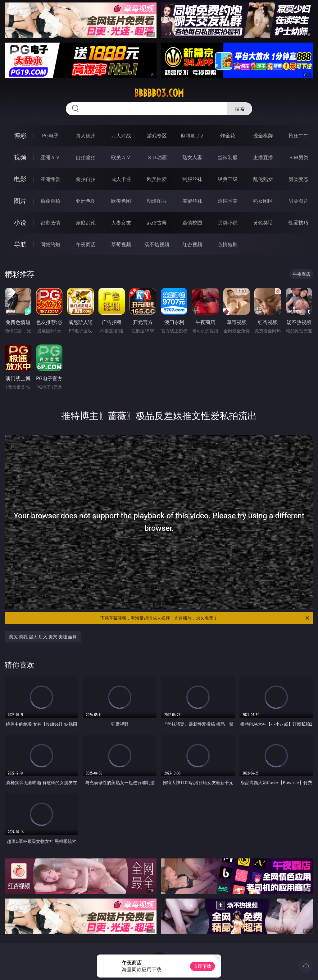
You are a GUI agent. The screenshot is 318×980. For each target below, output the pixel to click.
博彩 (20, 135)
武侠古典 (157, 223)
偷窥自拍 (50, 201)
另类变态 (298, 179)
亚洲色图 (86, 201)
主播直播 (263, 157)
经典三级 (228, 179)
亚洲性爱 (50, 179)
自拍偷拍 (86, 157)
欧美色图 (121, 201)
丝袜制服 (228, 157)
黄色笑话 (263, 223)
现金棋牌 (263, 136)
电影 (20, 179)
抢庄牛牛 (298, 136)
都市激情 (50, 223)
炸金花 (228, 136)
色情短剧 (228, 244)
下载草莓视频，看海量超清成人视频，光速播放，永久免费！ (205, 618)
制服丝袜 (192, 179)
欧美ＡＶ (121, 157)
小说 (20, 222)
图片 (20, 201)
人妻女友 (121, 223)
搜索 (240, 109)
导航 (20, 244)
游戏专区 (157, 136)
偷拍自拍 (86, 179)
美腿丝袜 (192, 201)
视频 (20, 157)
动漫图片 (157, 201)
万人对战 (121, 136)
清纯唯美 (228, 201)
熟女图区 (263, 201)
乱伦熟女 (263, 179)
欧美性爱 (157, 179)
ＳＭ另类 (298, 157)
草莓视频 (121, 244)
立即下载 (202, 966)
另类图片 (298, 201)
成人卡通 (121, 179)
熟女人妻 (192, 157)
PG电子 (50, 136)
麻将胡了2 (192, 136)
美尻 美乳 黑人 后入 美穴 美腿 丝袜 (43, 637)
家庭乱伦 (86, 223)
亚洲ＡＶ (50, 157)
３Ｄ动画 (157, 157)
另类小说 (228, 223)
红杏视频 (192, 244)
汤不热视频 (157, 244)
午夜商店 (86, 244)
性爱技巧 (298, 223)
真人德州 (86, 136)
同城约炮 (50, 244)
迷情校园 (192, 223)
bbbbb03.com (159, 93)
